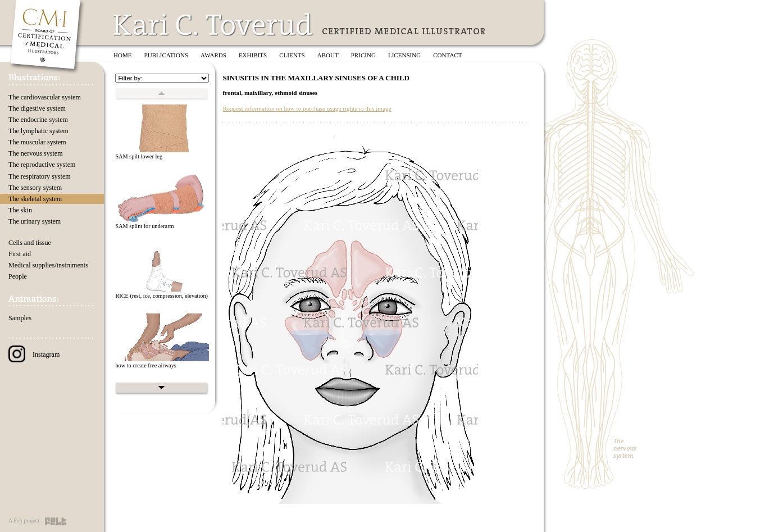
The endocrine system (38, 120)
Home (123, 55)
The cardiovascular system (45, 97)
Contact (447, 55)
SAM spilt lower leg (139, 156)
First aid (20, 254)
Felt (56, 521)
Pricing (363, 55)
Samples (20, 318)
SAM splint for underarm (144, 226)
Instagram (34, 354)
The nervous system (36, 153)
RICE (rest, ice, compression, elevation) (161, 296)
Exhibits (253, 55)
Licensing (404, 55)
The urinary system (35, 221)
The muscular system (37, 142)
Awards (213, 55)
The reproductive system (42, 165)
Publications (167, 55)
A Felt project (24, 520)
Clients (292, 55)
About (328, 55)
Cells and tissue (30, 243)
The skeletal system (35, 199)
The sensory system (35, 188)
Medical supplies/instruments (48, 265)
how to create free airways (145, 365)
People (18, 276)
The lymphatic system (38, 131)
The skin (20, 210)
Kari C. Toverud (213, 24)
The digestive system (37, 108)
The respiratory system (40, 176)
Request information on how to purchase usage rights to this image (307, 108)
